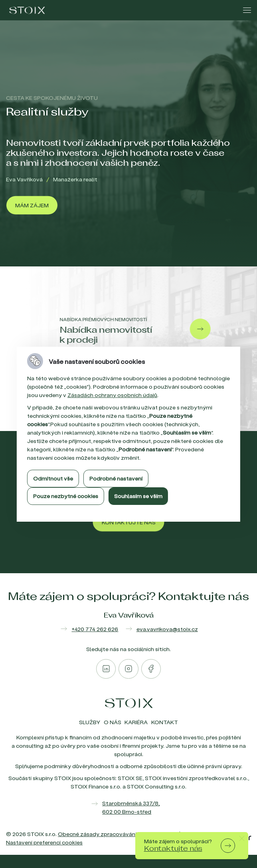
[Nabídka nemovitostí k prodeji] (125, 329)
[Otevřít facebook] (151, 669)
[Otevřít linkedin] (106, 669)
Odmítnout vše (53, 478)
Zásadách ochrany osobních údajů (112, 395)
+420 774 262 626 (95, 629)
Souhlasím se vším (138, 496)
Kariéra (136, 722)
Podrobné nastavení (116, 478)
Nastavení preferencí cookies (44, 842)
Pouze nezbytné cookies (66, 496)
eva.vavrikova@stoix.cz (167, 629)
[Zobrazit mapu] (128, 807)
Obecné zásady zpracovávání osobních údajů (118, 834)
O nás (113, 722)
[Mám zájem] (32, 205)
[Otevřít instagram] (128, 669)
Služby (90, 722)
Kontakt (165, 722)
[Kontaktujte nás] (129, 534)
